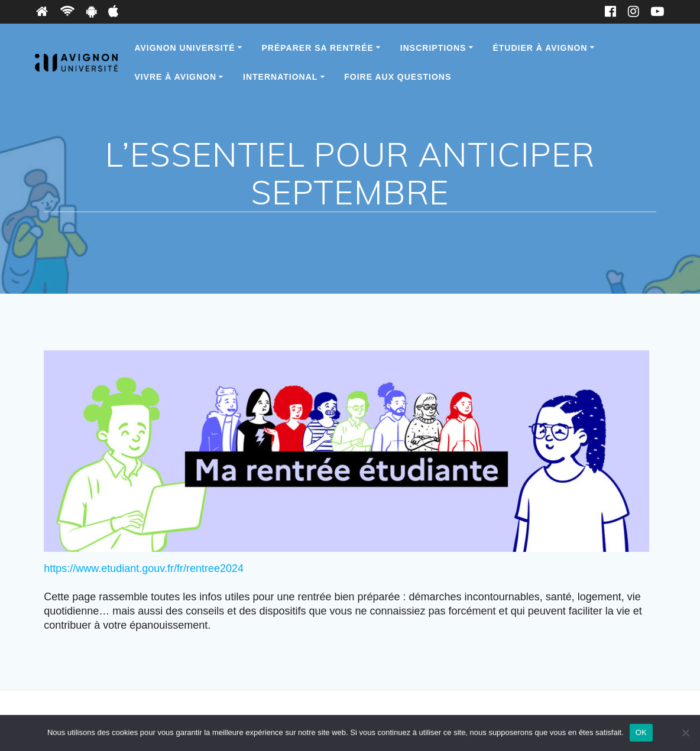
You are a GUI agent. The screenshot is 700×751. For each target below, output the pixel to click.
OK (641, 732)
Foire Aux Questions (398, 77)
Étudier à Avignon (540, 48)
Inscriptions (433, 48)
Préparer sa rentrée (318, 48)
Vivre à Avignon (175, 77)
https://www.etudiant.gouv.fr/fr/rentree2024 (144, 568)
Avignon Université (184, 48)
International (280, 77)
